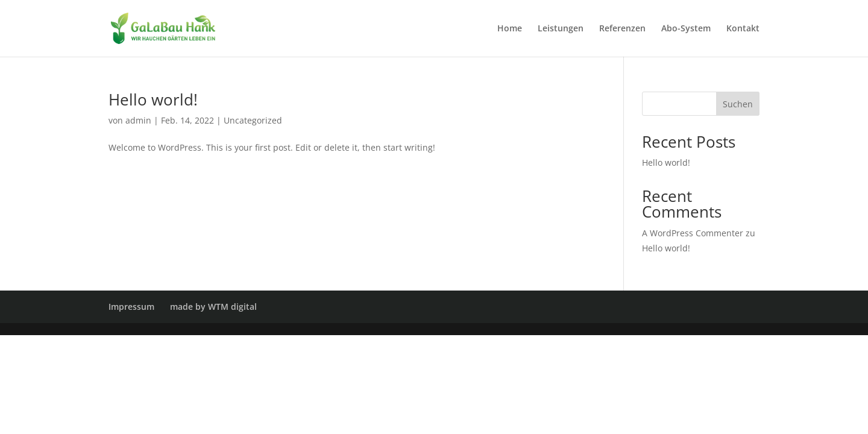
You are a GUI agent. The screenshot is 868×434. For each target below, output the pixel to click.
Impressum (131, 307)
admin (138, 120)
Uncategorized (253, 120)
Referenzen (622, 29)
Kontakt (743, 29)
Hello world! (153, 99)
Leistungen (561, 29)
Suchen (738, 104)
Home (510, 29)
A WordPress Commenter (693, 233)
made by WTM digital (213, 307)
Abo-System (686, 29)
